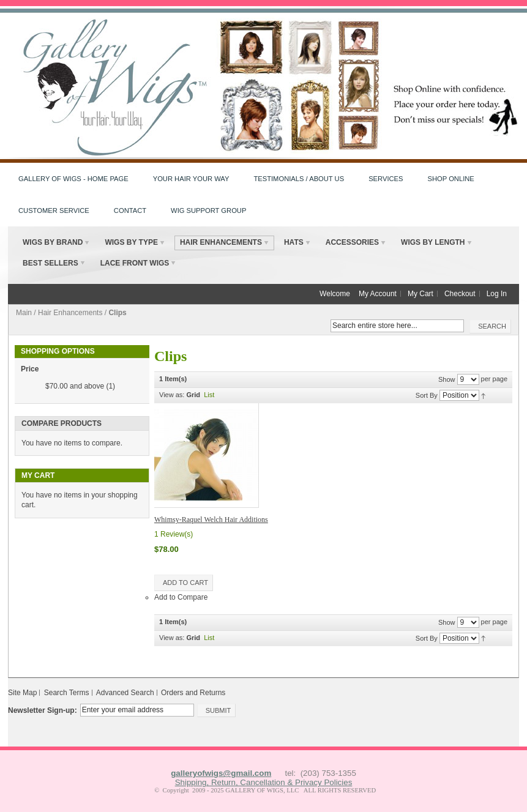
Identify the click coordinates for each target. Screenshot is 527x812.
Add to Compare (181, 597)
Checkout (460, 294)
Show (447, 379)
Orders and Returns (193, 693)
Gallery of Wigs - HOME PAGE (73, 179)
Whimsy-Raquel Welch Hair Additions (211, 520)
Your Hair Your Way (191, 179)
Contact (130, 210)
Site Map (22, 693)
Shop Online (451, 179)
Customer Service (54, 210)
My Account (378, 294)
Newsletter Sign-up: (43, 710)
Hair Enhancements (70, 313)
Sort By (427, 395)
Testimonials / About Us (299, 179)
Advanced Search (125, 693)
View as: (172, 395)
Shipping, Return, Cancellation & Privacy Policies (264, 782)
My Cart (420, 294)
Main (24, 313)
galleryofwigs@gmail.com (221, 773)
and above (75, 386)
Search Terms (67, 693)
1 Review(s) (174, 534)
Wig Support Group (208, 210)
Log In (497, 294)
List (209, 395)
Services (386, 179)
